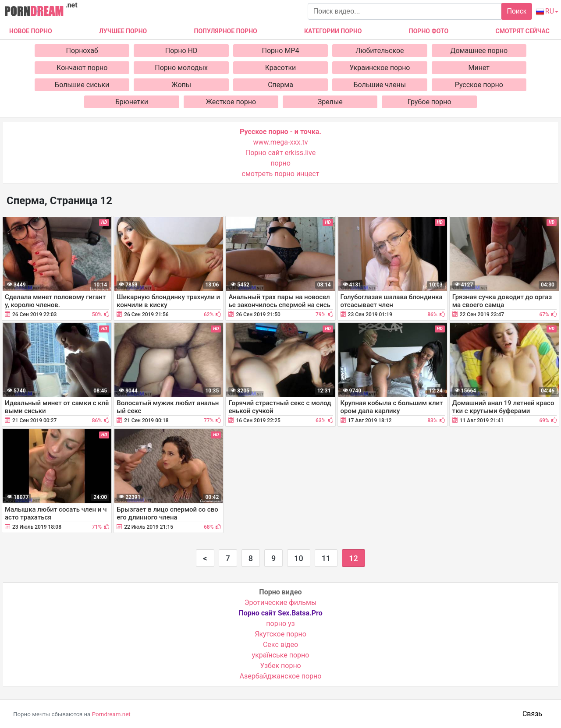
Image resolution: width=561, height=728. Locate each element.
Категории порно (333, 31)
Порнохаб (82, 51)
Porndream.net (111, 714)
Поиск (516, 11)
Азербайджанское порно (281, 676)
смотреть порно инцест (281, 174)
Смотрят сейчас (523, 31)
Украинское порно (380, 68)
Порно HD (181, 51)
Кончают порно (82, 68)
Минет (479, 68)
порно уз (280, 624)
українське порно (281, 655)
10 (298, 558)
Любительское (380, 51)
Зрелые (330, 102)
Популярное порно (226, 31)
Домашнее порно (479, 51)
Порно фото (429, 31)
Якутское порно (280, 634)
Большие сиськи (82, 85)
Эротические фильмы (281, 603)
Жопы (181, 85)
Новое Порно (31, 31)
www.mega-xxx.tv (281, 142)
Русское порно (479, 85)
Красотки (281, 68)
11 (326, 558)
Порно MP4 (281, 51)
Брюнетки (132, 102)
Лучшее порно (123, 31)
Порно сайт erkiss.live (280, 153)
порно (280, 163)
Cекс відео (280, 645)
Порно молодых (181, 68)
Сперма (280, 85)
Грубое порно (430, 102)
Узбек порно (280, 666)
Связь (532, 714)
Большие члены (380, 85)
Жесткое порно (231, 102)
